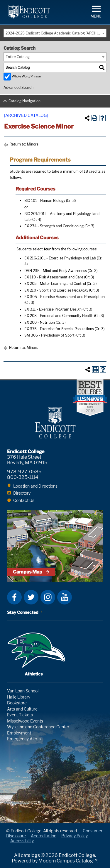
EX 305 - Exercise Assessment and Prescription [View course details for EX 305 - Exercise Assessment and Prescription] (65, 297)
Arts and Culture (22, 709)
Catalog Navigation (24, 101)
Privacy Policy (75, 836)
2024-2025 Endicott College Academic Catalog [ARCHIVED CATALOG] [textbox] (56, 33)
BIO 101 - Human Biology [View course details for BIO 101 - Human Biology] (45, 201)
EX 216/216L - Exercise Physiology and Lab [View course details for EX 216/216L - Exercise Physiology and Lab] (60, 258)
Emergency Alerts (24, 739)
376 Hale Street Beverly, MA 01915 (27, 460)
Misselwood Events (25, 721)
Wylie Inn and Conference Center (38, 727)
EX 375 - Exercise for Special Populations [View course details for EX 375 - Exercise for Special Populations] (59, 329)
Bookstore (17, 703)
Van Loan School (23, 691)
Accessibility (22, 841)
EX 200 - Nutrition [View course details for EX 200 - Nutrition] (40, 322)
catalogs (30, 855)
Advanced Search (18, 88)
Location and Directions (35, 486)
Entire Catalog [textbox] (18, 57)
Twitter (31, 597)
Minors (33, 144)
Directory (22, 493)
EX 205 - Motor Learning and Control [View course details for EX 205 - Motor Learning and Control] (55, 284)
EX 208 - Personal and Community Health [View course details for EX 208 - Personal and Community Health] (59, 316)
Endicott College (29, 12)
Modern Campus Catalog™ (68, 861)
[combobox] (55, 33)
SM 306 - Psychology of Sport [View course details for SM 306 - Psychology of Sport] (49, 335)
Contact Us (24, 500)
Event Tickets (20, 715)
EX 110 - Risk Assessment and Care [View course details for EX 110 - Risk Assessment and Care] (54, 277)
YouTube (65, 597)
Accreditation (44, 836)
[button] (96, 11)
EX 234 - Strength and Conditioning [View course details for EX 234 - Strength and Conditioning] (54, 226)
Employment (19, 733)
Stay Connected (23, 612)
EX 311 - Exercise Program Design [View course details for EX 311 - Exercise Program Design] (53, 309)
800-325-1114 (23, 477)
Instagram (48, 597)
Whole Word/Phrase (26, 76)
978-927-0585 (24, 472)
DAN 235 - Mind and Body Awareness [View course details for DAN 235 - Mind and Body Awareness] (56, 271)
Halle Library (19, 697)
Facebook (14, 597)
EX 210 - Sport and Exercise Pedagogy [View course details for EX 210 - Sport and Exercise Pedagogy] (56, 290)
